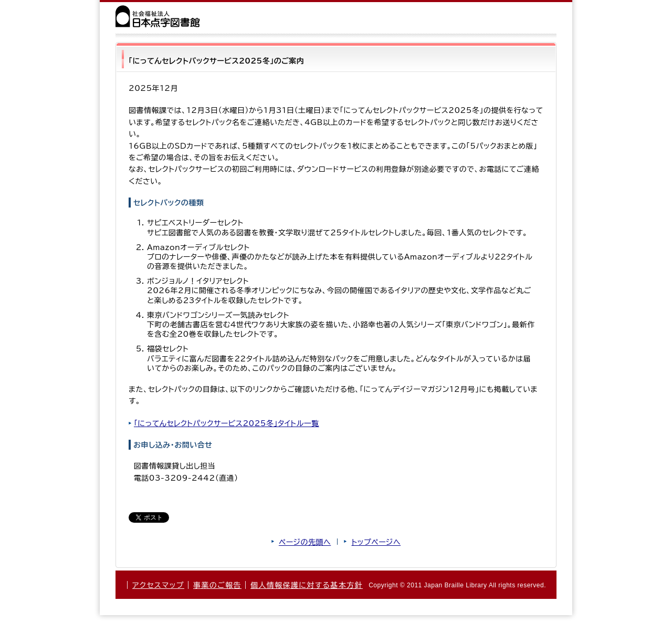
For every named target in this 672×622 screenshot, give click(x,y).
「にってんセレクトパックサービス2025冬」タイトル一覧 (227, 423)
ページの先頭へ (305, 542)
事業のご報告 (217, 585)
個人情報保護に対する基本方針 (307, 585)
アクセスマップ (158, 585)
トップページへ (376, 542)
